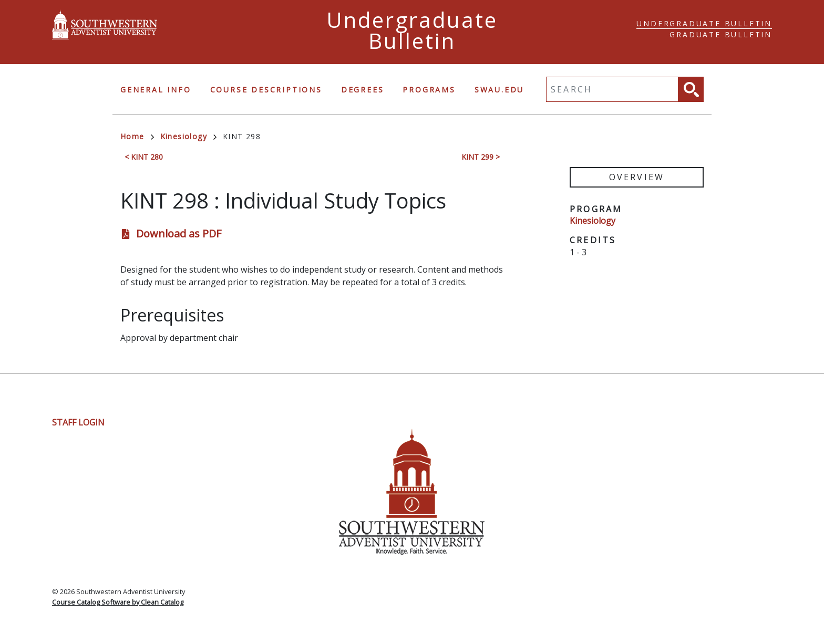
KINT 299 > (481, 157)
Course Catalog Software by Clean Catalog (118, 602)
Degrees (363, 90)
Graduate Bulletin (721, 34)
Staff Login (78, 422)
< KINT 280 (144, 157)
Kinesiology (188, 136)
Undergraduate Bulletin (704, 23)
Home (137, 136)
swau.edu (499, 90)
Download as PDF (179, 233)
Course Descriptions (266, 90)
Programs (429, 90)
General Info (156, 90)
